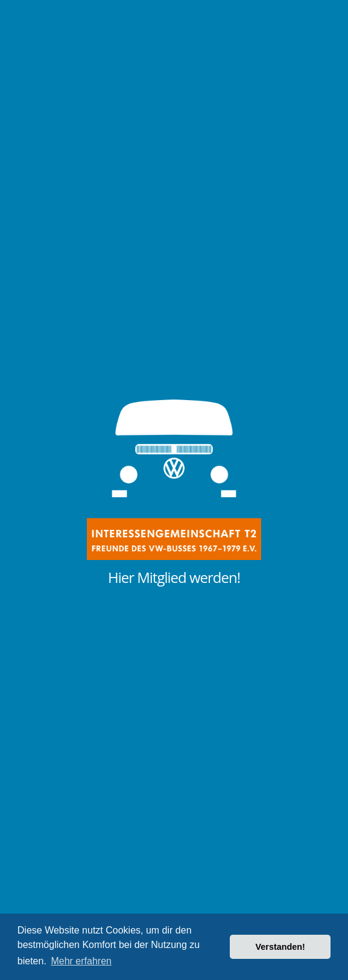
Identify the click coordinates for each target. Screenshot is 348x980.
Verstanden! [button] (280, 947)
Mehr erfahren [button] (81, 961)
